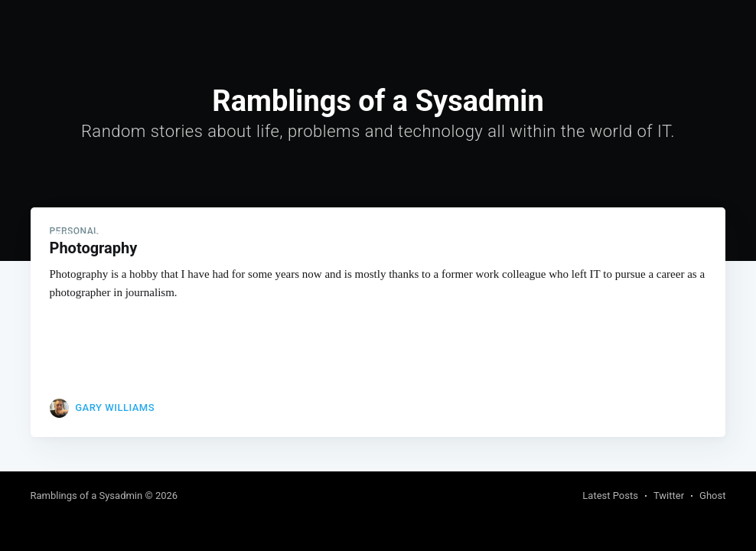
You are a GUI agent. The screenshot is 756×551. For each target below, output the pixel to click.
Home (202, 236)
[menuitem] (202, 236)
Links (248, 236)
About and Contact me (337, 236)
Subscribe (697, 236)
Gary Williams (115, 408)
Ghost (712, 496)
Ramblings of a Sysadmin (100, 236)
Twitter (669, 496)
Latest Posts (610, 496)
